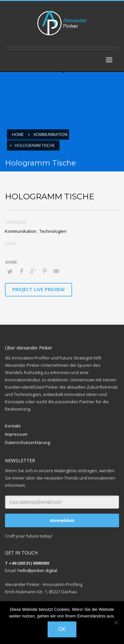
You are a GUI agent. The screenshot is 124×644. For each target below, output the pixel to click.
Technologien (53, 231)
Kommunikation (21, 231)
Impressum (16, 434)
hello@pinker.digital (37, 570)
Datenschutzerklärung (27, 442)
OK (62, 629)
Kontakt (13, 426)
